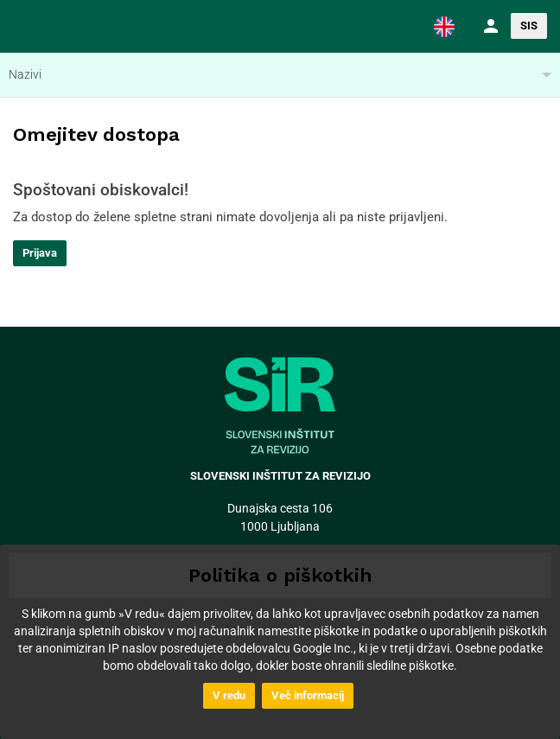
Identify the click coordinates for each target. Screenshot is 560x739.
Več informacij (308, 695)
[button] (444, 26)
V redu (229, 695)
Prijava (40, 253)
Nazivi (25, 74)
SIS (529, 25)
